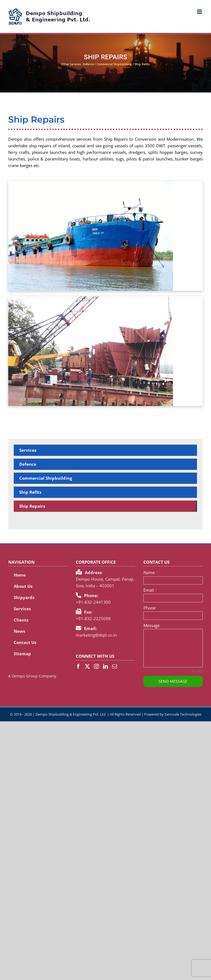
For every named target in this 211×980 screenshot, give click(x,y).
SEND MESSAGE (173, 681)
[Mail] (115, 666)
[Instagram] (96, 666)
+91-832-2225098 (93, 618)
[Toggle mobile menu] (200, 12)
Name (151, 572)
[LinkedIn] (105, 666)
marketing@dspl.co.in (96, 635)
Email (150, 590)
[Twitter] (87, 666)
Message (152, 625)
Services (28, 450)
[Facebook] (78, 666)
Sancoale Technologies (183, 714)
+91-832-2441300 (93, 602)
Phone (149, 608)
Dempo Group (25, 676)
